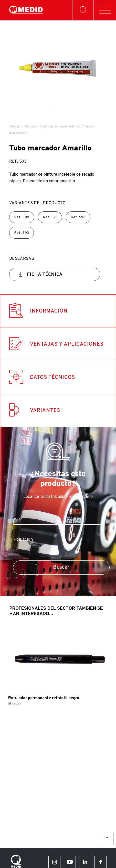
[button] (55, 109)
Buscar (61, 567)
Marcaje (30, 127)
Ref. (22, 217)
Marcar (15, 127)
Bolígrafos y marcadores (60, 127)
